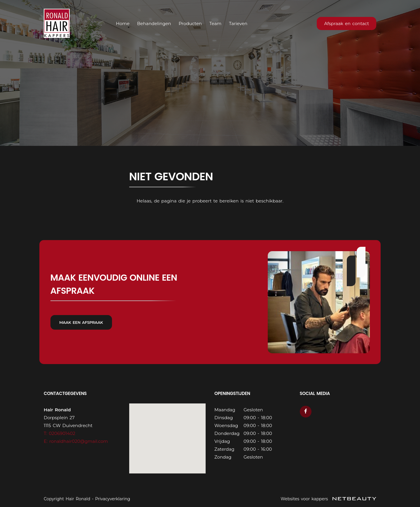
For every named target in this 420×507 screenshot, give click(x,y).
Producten (190, 23)
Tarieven (238, 23)
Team (215, 23)
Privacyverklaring (113, 499)
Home (123, 23)
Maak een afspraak (82, 324)
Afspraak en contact (346, 23)
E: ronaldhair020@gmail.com (76, 441)
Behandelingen (154, 23)
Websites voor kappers (328, 499)
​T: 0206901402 (60, 433)
